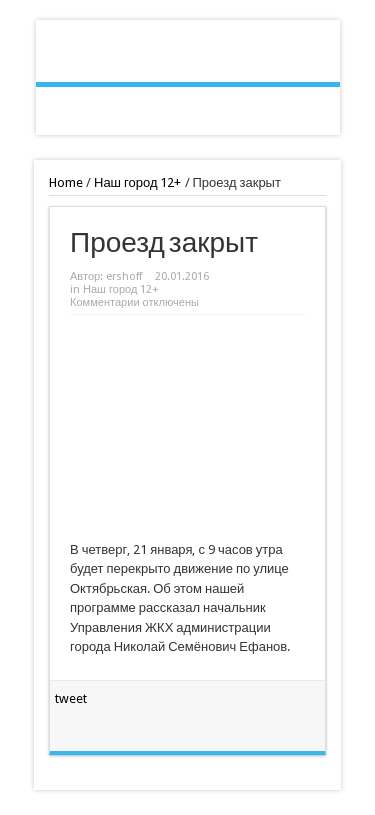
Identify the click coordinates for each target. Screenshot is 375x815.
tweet (71, 698)
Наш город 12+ (138, 182)
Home (66, 182)
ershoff (124, 276)
